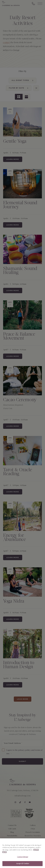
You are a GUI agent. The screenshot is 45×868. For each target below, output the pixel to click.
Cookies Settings (22, 857)
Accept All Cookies (22, 864)
